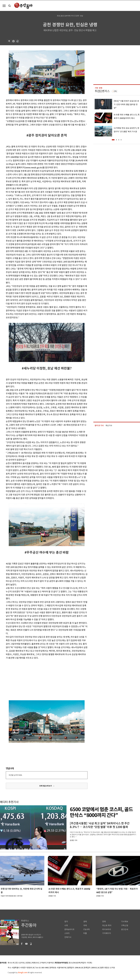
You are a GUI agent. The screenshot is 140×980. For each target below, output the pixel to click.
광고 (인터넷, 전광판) (23, 963)
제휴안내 (35, 963)
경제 (85, 922)
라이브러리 (107, 929)
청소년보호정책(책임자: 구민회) (80, 963)
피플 (85, 933)
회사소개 (11, 963)
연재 (104, 922)
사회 (66, 926)
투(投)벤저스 (102, 91)
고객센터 (43, 963)
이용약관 (50, 963)
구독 (115, 91)
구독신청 (125, 926)
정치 (66, 922)
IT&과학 (87, 929)
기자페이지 (107, 933)
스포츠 (67, 933)
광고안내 (125, 929)
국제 (85, 926)
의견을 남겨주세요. (16, 775)
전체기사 (68, 937)
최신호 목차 (107, 926)
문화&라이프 (69, 929)
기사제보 (125, 922)
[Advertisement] (34, 679)
